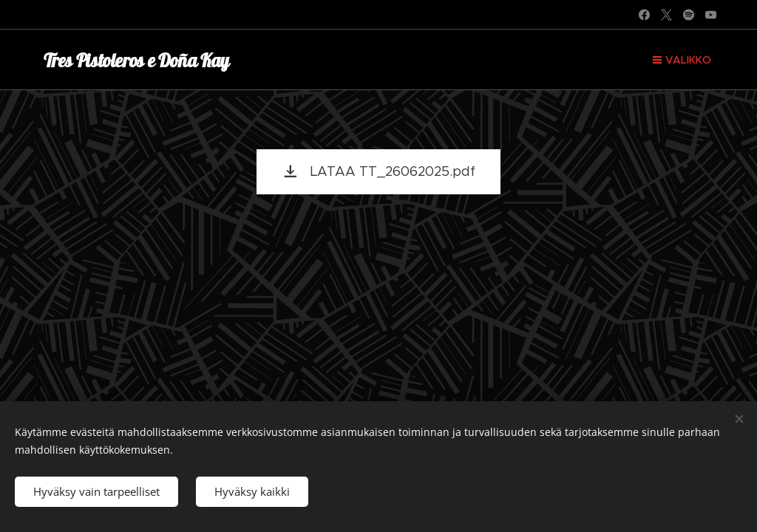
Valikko (682, 60)
